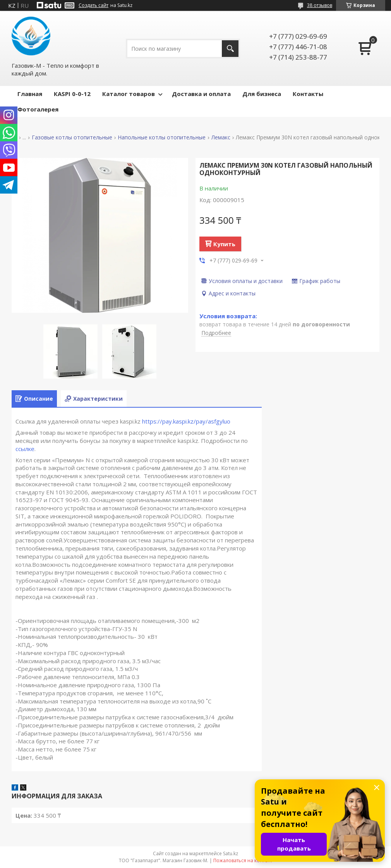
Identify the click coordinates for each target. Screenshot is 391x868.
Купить (224, 244)
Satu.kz (231, 853)
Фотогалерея (38, 109)
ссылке (25, 449)
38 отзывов (320, 5)
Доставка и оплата (201, 94)
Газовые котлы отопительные (72, 137)
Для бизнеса (262, 94)
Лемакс (221, 137)
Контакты (308, 94)
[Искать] (230, 49)
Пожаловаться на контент (243, 860)
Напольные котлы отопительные (162, 137)
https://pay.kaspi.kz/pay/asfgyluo (186, 421)
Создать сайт (93, 5)
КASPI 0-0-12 (72, 94)
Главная (30, 94)
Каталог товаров (129, 94)
